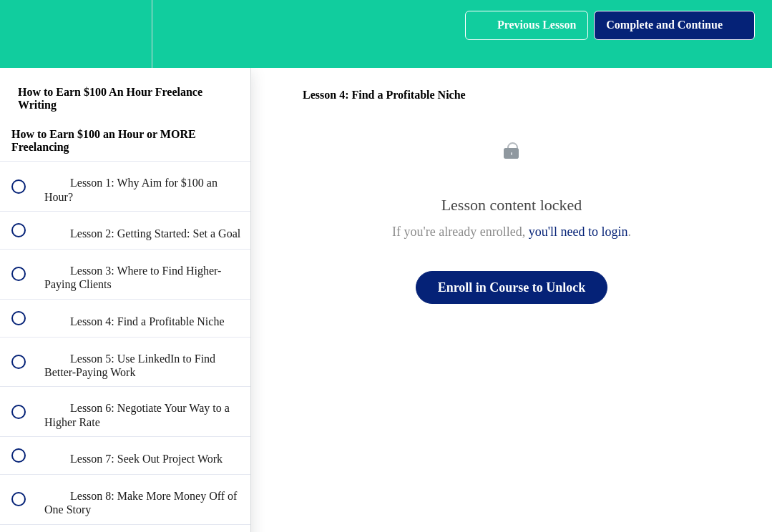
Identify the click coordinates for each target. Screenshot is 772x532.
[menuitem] (125, 34)
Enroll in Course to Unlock (512, 287)
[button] (26, 34)
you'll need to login (578, 232)
